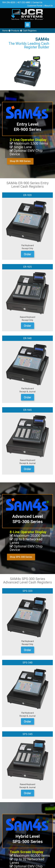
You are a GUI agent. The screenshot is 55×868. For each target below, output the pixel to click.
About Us (49, 6)
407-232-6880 (24, 2)
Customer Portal (35, 6)
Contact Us (37, 2)
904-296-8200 (9, 2)
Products (15, 31)
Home (5, 31)
